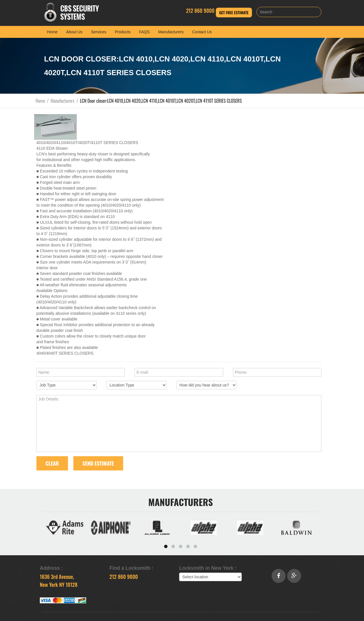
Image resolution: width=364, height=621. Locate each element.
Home (52, 32)
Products (123, 32)
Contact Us (202, 32)
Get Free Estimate (234, 12)
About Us (74, 32)
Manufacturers (171, 32)
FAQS (144, 32)
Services (99, 32)
